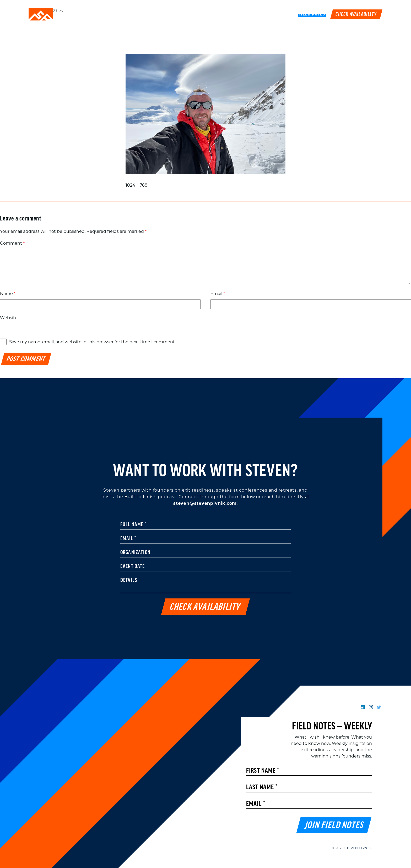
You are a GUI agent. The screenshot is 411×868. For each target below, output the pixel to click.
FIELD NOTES (312, 14)
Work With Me (230, 14)
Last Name (262, 788)
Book (286, 14)
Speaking (196, 14)
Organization (135, 553)
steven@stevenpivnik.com (205, 503)
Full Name (133, 525)
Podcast (263, 14)
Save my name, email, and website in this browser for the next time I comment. (92, 342)
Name (8, 294)
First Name (263, 771)
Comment (12, 243)
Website (9, 318)
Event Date (133, 567)
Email (218, 294)
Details (129, 581)
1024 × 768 (136, 185)
